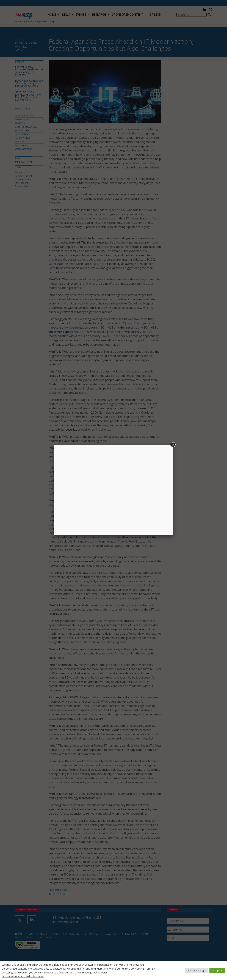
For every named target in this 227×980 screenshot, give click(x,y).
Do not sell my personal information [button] (23, 976)
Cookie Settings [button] (196, 970)
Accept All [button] (217, 970)
